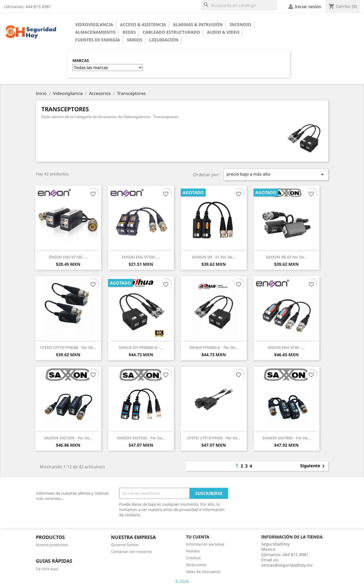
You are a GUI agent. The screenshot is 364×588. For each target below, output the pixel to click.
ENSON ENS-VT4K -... (286, 347)
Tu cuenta (198, 537)
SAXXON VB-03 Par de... (286, 257)
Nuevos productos (52, 545)
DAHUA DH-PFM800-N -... (141, 347)
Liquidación (164, 40)
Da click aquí (47, 569)
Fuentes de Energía (98, 40)
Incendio (240, 25)
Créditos (193, 558)
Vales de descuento (203, 572)
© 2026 (182, 581)
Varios (135, 40)
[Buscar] (239, 5)
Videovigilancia (94, 25)
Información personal (205, 544)
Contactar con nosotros (131, 551)
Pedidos (193, 551)
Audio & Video (223, 32)
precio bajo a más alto (276, 174)
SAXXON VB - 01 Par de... (214, 257)
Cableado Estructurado (171, 32)
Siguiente (313, 466)
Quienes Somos (125, 545)
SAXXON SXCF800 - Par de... (287, 438)
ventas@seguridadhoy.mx (287, 565)
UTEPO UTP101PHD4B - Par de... (68, 347)
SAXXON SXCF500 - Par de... (141, 438)
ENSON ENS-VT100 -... (68, 257)
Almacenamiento (95, 32)
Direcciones (196, 565)
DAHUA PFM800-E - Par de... (214, 347)
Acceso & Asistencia (143, 25)
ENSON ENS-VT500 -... (141, 257)
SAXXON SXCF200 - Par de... (68, 438)
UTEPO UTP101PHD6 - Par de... (214, 438)
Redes (129, 32)
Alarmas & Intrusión (198, 25)
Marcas (81, 61)
